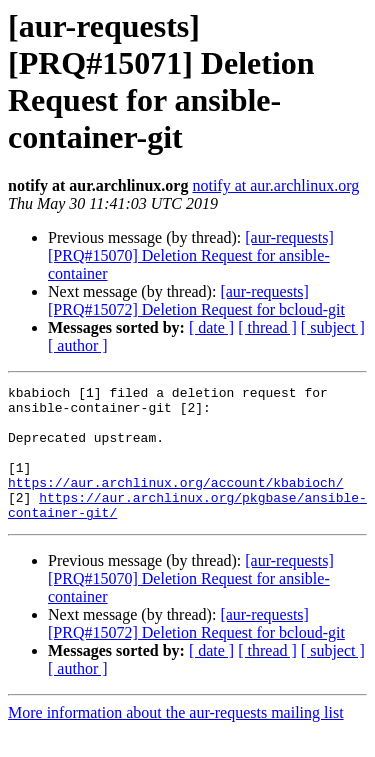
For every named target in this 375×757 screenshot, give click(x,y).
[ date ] (211, 327)
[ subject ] (333, 327)
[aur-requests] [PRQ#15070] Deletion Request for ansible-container (191, 255)
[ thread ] (267, 327)
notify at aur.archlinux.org (275, 185)
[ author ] (78, 345)
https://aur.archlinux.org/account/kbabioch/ (175, 503)
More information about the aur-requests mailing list (176, 739)
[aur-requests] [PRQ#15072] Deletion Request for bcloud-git (196, 300)
